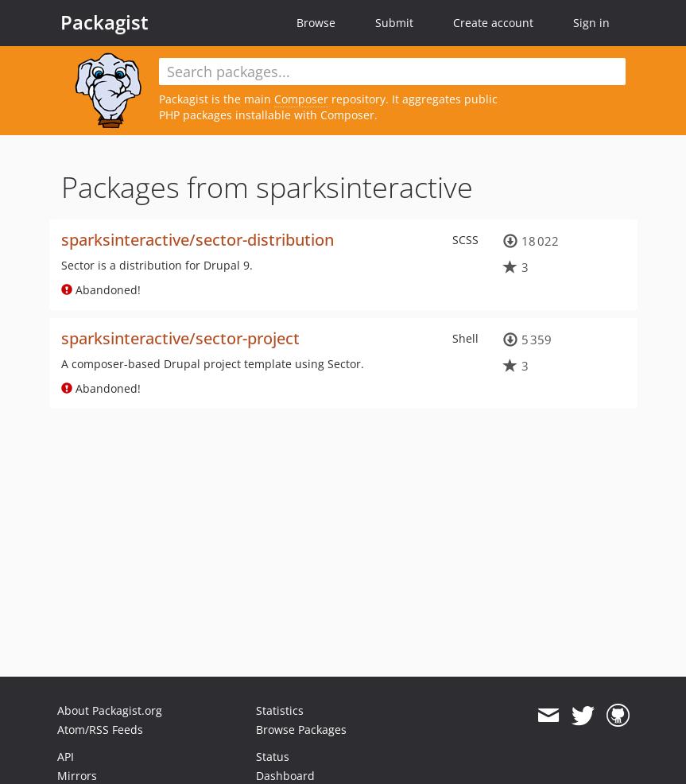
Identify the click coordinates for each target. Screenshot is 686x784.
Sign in (591, 23)
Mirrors (77, 776)
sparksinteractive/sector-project (180, 338)
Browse (316, 23)
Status (273, 757)
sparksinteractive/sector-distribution (198, 240)
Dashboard (285, 776)
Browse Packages (301, 730)
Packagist (105, 22)
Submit (394, 23)
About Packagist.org (110, 710)
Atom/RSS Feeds (100, 730)
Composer (301, 99)
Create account (493, 23)
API (66, 757)
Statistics (280, 710)
